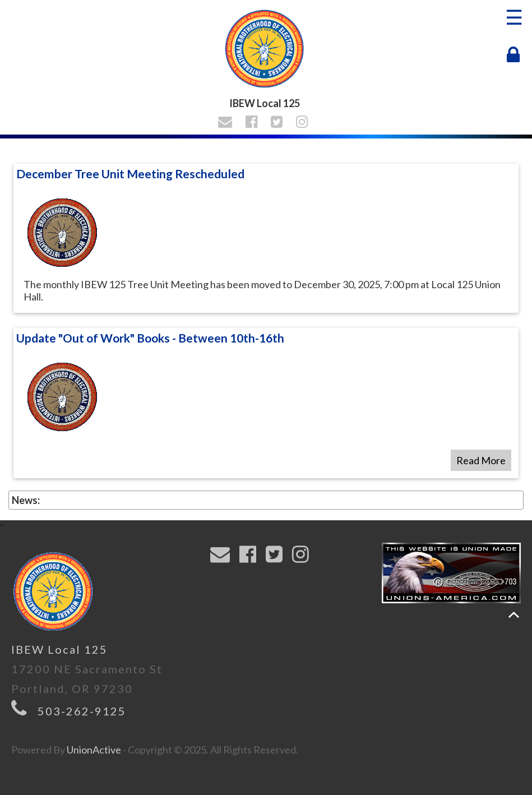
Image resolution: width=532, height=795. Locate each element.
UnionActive (94, 750)
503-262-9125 (82, 711)
